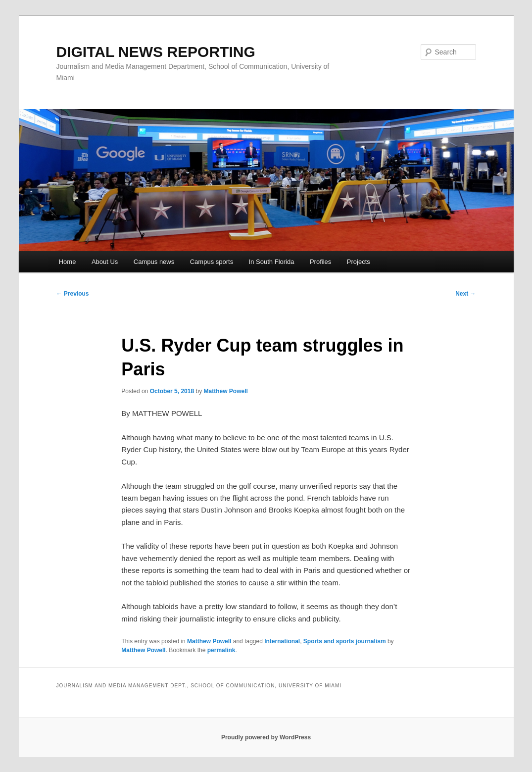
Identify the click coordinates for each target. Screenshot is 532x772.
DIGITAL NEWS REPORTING (156, 52)
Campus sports (212, 262)
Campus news (154, 262)
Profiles (320, 262)
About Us (105, 262)
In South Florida (272, 262)
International (282, 641)
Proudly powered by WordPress (266, 737)
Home (68, 262)
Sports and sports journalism (345, 641)
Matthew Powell (225, 391)
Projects (359, 262)
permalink (221, 650)
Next (465, 294)
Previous (73, 294)
